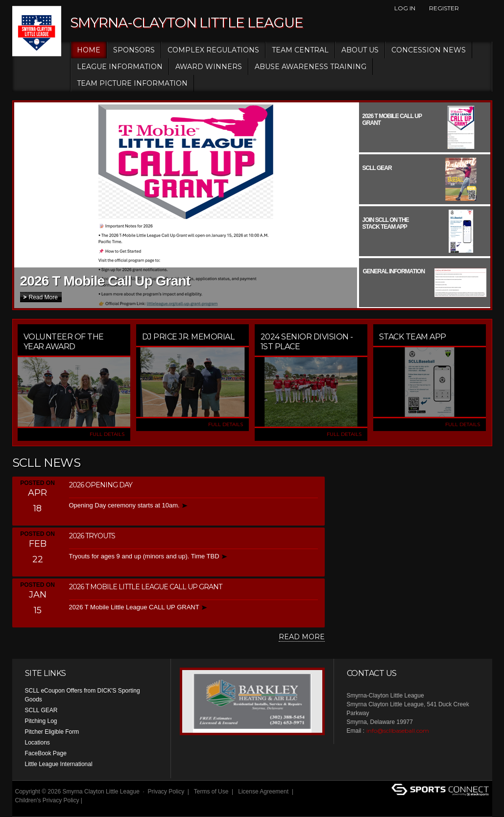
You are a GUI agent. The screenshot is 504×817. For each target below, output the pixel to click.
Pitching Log (41, 721)
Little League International (59, 764)
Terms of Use (211, 792)
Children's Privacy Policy (47, 800)
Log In (405, 8)
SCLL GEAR (41, 710)
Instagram (487, 8)
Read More (43, 297)
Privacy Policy (166, 792)
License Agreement (263, 792)
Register (444, 8)
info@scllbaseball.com (398, 731)
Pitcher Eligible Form (52, 732)
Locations (37, 743)
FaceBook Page (46, 753)
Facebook (470, 8)
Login (25, 809)
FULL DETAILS (107, 434)
